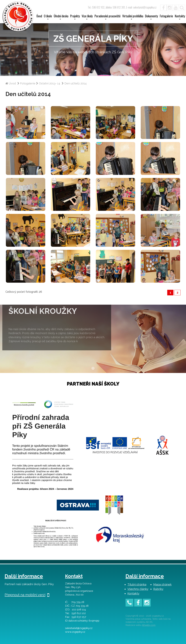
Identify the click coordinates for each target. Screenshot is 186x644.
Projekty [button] (75, 17)
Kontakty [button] (180, 17)
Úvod (39, 16)
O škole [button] (48, 17)
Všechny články (138, 589)
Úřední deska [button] (61, 17)
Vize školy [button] (87, 17)
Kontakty (133, 593)
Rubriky (158, 589)
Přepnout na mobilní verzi (27, 595)
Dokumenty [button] (152, 17)
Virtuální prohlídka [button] (133, 17)
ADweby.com (149, 625)
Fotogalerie (166, 16)
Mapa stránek (162, 584)
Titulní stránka (137, 584)
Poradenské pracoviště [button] (107, 17)
